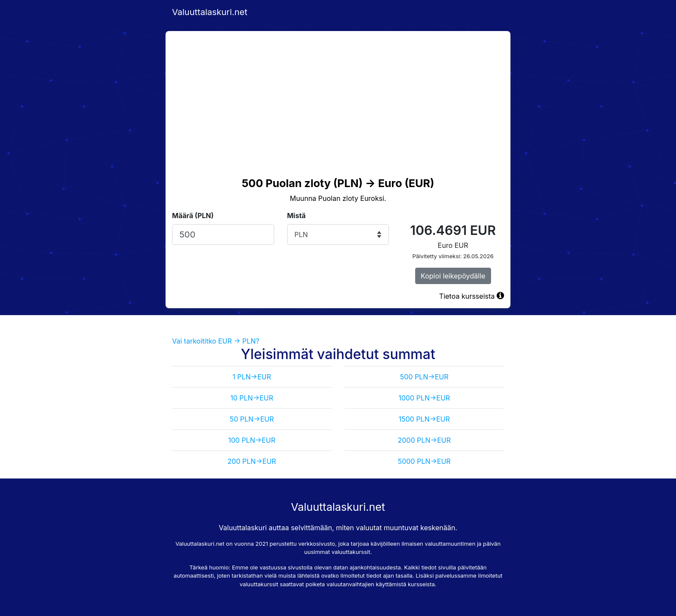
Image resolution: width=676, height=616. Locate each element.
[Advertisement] (338, 96)
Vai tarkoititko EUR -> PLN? (216, 341)
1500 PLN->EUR (424, 419)
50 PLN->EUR (252, 419)
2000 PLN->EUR (424, 440)
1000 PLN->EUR (424, 398)
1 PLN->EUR (252, 377)
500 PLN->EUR (424, 377)
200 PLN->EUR (252, 461)
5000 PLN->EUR (424, 461)
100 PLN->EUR (252, 440)
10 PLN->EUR (252, 398)
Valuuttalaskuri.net (210, 12)
